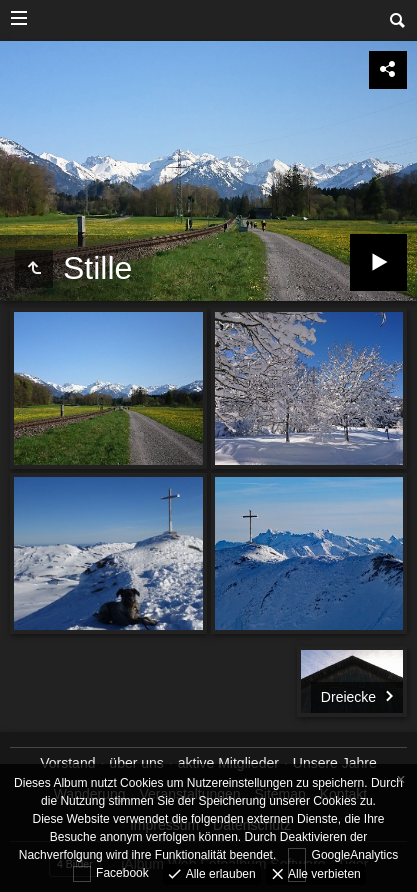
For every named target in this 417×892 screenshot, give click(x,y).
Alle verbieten (323, 873)
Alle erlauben (218, 873)
